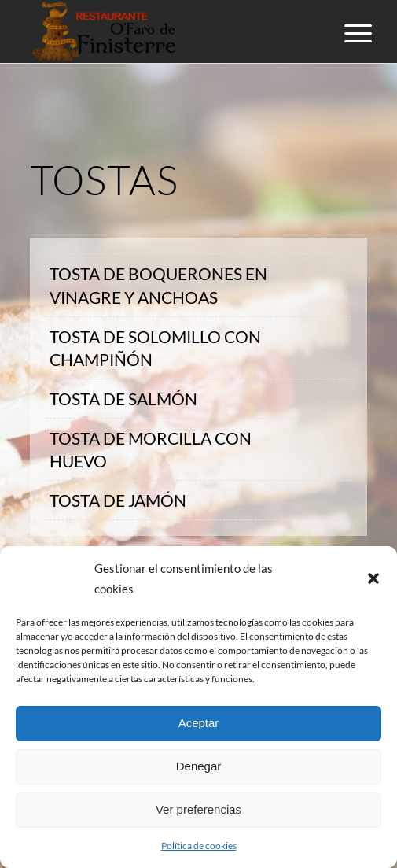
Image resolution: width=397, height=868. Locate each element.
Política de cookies (199, 846)
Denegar (199, 766)
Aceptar (199, 723)
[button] (373, 578)
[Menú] (346, 33)
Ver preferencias (198, 809)
